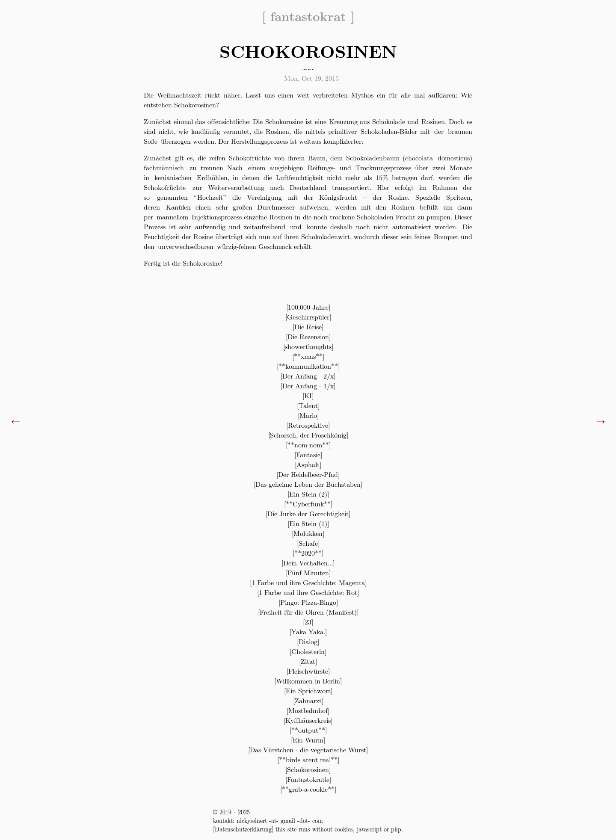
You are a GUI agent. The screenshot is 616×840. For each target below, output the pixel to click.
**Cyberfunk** (308, 504)
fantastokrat (308, 16)
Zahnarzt (308, 700)
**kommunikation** (308, 366)
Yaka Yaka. (308, 631)
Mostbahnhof (308, 710)
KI (308, 395)
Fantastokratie (308, 779)
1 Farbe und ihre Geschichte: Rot (308, 592)
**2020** (308, 553)
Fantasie (308, 454)
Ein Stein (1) (308, 523)
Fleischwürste (308, 671)
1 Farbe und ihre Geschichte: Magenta (308, 582)
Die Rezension (308, 336)
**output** (308, 730)
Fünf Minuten (308, 572)
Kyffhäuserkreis (308, 720)
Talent (308, 405)
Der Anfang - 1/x (308, 386)
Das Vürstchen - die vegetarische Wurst (308, 750)
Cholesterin (308, 651)
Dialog (308, 641)
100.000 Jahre (308, 307)
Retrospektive (308, 425)
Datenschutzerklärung (243, 829)
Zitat (308, 661)
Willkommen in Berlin (308, 681)
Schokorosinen (308, 769)
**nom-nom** (308, 445)
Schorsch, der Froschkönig (308, 435)
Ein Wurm (308, 740)
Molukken (308, 533)
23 (308, 622)
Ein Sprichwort (308, 691)
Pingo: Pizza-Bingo (308, 602)
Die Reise (308, 327)
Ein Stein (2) (308, 494)
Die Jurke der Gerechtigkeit (308, 513)
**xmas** (308, 356)
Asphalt (308, 464)
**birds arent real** (308, 759)
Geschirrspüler (308, 317)
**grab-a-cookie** (308, 789)
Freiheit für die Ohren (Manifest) (308, 612)
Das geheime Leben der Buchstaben (308, 484)
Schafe (308, 543)
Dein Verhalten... (308, 563)
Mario (308, 415)
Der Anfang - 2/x (308, 376)
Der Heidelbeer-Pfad (308, 474)
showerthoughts (308, 346)
